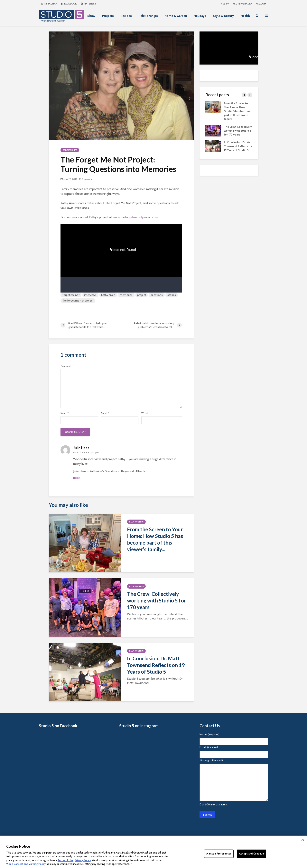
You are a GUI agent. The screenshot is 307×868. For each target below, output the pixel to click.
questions (157, 295)
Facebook (69, 4)
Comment (66, 366)
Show (91, 16)
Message (211, 760)
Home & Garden (176, 16)
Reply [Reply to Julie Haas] (77, 478)
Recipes (126, 16)
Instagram (49, 4)
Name (65, 413)
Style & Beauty (223, 16)
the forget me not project (78, 301)
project (142, 295)
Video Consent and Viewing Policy (26, 864)
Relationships (148, 16)
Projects (108, 16)
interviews (90, 295)
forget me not (71, 295)
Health (245, 16)
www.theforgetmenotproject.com (135, 217)
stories (172, 295)
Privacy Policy (83, 860)
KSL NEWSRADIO (242, 4)
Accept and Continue (251, 854)
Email (105, 413)
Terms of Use (65, 860)
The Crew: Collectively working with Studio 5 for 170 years (157, 601)
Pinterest (88, 4)
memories (126, 295)
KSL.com (261, 4)
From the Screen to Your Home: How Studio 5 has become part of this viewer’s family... (155, 539)
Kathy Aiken (108, 295)
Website (146, 413)
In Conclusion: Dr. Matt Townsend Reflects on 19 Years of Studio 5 (156, 665)
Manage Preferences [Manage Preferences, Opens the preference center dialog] (219, 854)
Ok (303, 840)
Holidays (200, 16)
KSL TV (225, 4)
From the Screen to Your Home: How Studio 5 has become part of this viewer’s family (237, 111)
